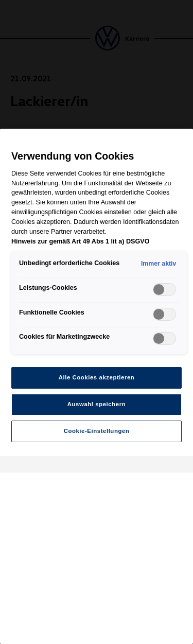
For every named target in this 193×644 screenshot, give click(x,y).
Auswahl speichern (97, 404)
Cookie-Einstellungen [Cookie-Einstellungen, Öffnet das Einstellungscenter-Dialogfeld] (97, 431)
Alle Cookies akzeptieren (97, 377)
